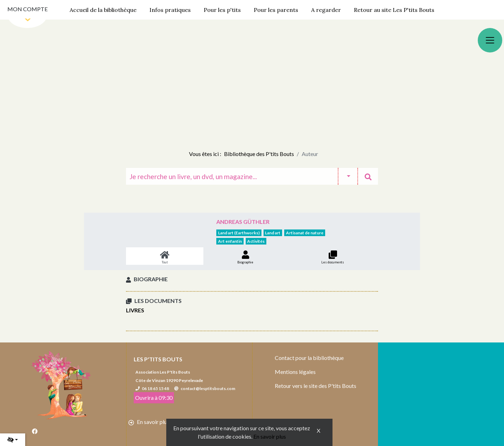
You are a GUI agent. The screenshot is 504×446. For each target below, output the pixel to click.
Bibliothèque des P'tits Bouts (259, 154)
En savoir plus (270, 436)
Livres (135, 310)
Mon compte (27, 9)
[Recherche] (232, 176)
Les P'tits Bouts (158, 359)
